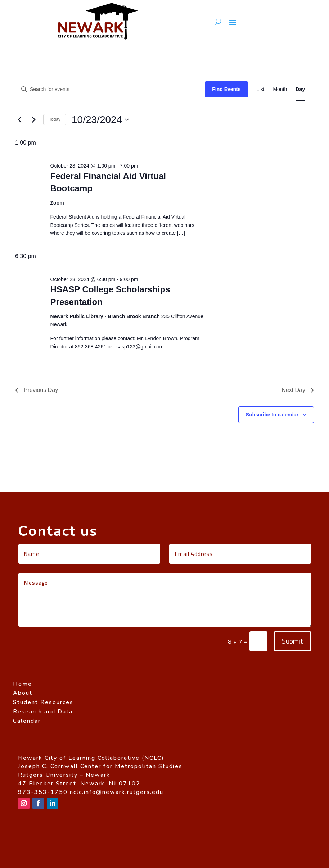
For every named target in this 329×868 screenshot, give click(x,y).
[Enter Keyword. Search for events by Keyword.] (110, 89)
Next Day (298, 390)
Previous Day (37, 390)
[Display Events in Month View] (280, 89)
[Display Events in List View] (261, 89)
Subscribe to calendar (272, 415)
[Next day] (33, 120)
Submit (292, 641)
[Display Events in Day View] (300, 89)
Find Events (226, 89)
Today (55, 119)
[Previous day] (19, 120)
